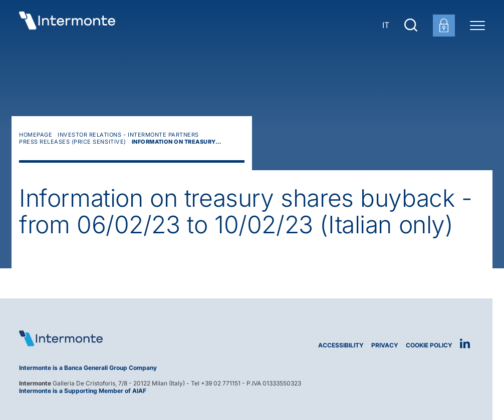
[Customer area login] (444, 26)
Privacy (385, 345)
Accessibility (341, 345)
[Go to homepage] (67, 25)
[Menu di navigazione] (477, 25)
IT (386, 25)
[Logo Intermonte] (132, 338)
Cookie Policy (429, 345)
